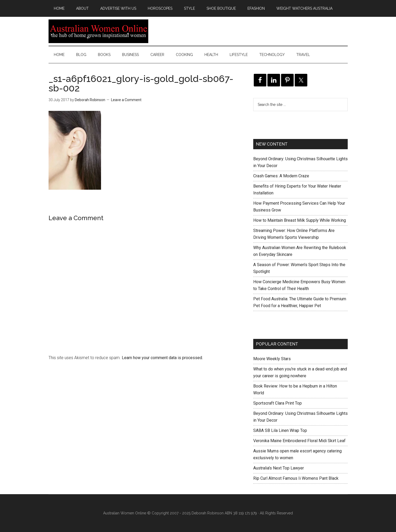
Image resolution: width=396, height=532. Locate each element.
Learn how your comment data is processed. (162, 358)
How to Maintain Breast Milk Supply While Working (300, 220)
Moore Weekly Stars (272, 359)
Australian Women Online (98, 31)
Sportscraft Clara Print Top (278, 403)
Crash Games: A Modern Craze (281, 176)
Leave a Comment (126, 100)
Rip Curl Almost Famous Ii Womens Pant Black (296, 478)
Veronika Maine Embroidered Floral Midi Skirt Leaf (299, 441)
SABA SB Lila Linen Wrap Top (280, 430)
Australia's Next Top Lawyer (279, 468)
